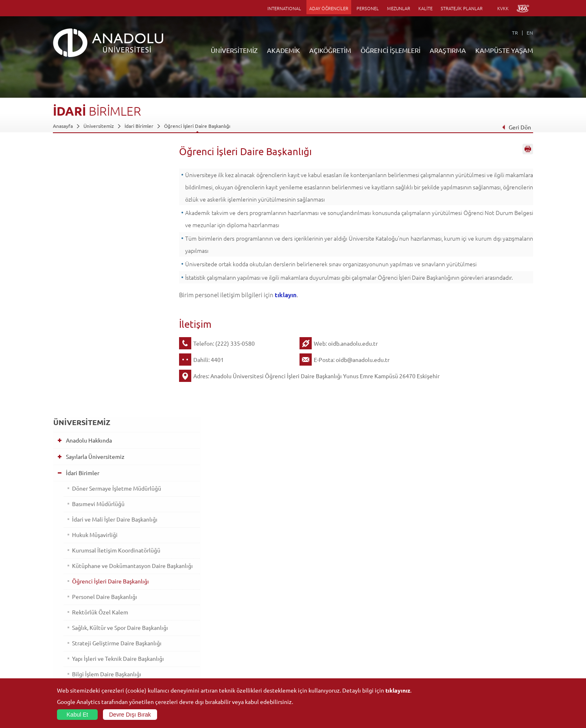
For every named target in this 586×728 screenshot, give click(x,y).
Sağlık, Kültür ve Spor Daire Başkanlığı (104, 368)
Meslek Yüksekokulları (157, 621)
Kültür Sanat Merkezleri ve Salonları (491, 612)
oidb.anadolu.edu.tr (353, 343)
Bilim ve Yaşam (388, 677)
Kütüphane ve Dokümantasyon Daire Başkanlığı (108, 298)
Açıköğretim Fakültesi (236, 612)
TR (515, 33)
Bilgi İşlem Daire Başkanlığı (104, 418)
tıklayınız (398, 690)
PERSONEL (368, 8)
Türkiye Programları (234, 621)
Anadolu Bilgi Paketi (314, 621)
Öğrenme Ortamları (234, 668)
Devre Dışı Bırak (130, 715)
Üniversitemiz (99, 126)
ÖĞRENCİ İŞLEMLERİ (390, 50)
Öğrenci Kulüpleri (471, 649)
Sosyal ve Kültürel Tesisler (480, 602)
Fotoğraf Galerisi (470, 668)
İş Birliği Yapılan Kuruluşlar (96, 475)
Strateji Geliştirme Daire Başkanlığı (114, 387)
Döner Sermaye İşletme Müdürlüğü (114, 217)
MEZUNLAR (399, 8)
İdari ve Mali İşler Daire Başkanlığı (112, 248)
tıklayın (286, 295)
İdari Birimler (139, 126)
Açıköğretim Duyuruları (238, 602)
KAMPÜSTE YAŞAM (504, 50)
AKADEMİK (283, 50)
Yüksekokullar (148, 630)
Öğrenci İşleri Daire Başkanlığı (197, 126)
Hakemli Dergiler (391, 640)
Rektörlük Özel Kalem (97, 349)
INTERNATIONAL (284, 8)
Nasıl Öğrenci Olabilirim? (239, 649)
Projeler (381, 630)
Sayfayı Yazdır (528, 152)
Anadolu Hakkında (85, 169)
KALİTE (425, 8)
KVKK (503, 8)
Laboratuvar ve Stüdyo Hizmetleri (409, 668)
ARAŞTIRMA (448, 50)
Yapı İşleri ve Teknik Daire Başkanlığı (115, 402)
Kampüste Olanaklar (473, 658)
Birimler (381, 602)
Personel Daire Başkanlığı (102, 333)
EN (530, 33)
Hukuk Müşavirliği (92, 264)
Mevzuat (73, 508)
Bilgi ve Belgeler (83, 491)
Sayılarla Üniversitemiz (92, 186)
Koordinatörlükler (392, 621)
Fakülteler (144, 602)
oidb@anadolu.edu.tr (363, 360)
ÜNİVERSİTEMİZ (234, 50)
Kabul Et (78, 715)
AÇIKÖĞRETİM (330, 50)
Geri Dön (516, 127)
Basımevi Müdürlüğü (95, 233)
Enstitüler (144, 612)
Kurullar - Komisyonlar (90, 459)
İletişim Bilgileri (70, 677)
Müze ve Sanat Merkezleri (480, 621)
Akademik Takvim (231, 658)
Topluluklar (464, 640)
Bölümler (74, 443)
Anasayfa (63, 126)
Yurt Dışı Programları (236, 640)
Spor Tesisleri (466, 630)
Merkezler (383, 612)
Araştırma (223, 630)
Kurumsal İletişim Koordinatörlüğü (113, 279)
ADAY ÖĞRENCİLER (329, 8)
